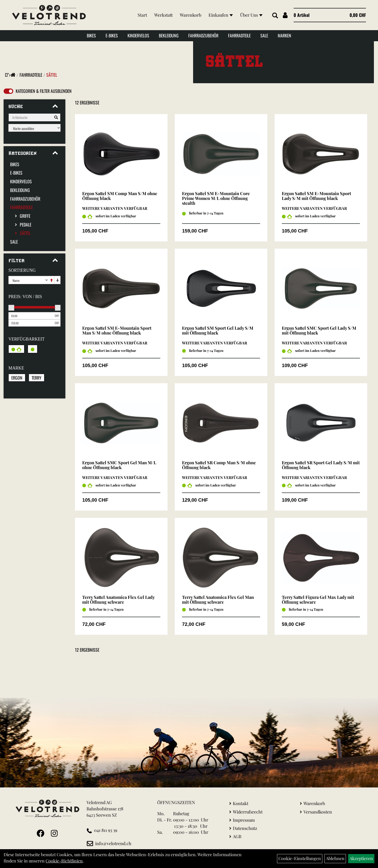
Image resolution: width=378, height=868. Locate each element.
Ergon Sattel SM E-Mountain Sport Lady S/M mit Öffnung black (316, 196)
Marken (284, 35)
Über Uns (251, 15)
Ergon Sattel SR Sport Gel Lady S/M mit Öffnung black (321, 465)
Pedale (26, 225)
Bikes (91, 35)
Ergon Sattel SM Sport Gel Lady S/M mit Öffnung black (218, 330)
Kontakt (241, 803)
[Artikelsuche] (275, 16)
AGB (237, 836)
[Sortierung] (28, 280)
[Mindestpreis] (31, 316)
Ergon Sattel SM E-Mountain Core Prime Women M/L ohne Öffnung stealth (216, 198)
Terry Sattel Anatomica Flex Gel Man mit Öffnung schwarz (218, 600)
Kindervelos (138, 35)
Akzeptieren (361, 858)
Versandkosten (318, 812)
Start (142, 15)
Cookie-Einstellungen (300, 858)
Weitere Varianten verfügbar (115, 208)
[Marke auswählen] (34, 128)
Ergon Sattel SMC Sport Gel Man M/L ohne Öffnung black (119, 465)
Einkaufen (221, 15)
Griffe (25, 216)
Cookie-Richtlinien (64, 861)
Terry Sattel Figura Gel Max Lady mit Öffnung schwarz (318, 600)
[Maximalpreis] (31, 323)
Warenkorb (191, 15)
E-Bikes (112, 35)
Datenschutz (245, 828)
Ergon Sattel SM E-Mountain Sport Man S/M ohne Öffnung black (117, 330)
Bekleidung (169, 35)
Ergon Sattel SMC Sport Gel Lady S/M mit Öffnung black (319, 330)
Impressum (244, 820)
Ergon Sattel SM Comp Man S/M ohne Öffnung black (120, 196)
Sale (264, 35)
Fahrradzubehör (203, 35)
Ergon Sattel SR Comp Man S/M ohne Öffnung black (219, 465)
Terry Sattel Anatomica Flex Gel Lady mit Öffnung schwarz (118, 600)
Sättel (52, 75)
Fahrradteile (239, 35)
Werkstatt (163, 15)
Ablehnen (335, 858)
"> (12, 75)
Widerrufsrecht (248, 812)
